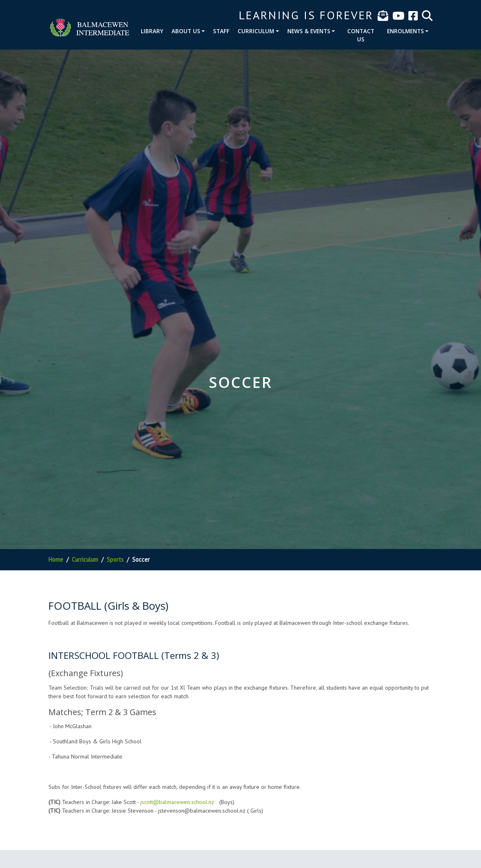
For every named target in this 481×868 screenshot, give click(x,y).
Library (152, 31)
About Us (186, 31)
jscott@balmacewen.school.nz (177, 802)
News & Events (309, 31)
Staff (221, 31)
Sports (115, 559)
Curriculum (256, 31)
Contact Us (361, 35)
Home (56, 559)
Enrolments (405, 31)
